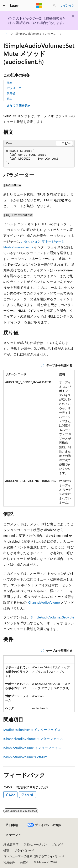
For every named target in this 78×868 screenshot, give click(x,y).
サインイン (67, 5)
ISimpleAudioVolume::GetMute (25, 757)
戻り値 (11, 93)
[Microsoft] (39, 6)
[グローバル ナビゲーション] (4, 6)
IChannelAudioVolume (44, 602)
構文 (10, 83)
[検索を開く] (54, 6)
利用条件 (9, 862)
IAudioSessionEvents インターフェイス (32, 730)
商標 (23, 862)
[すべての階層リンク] (7, 34)
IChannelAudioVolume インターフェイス (33, 739)
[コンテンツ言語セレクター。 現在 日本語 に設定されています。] (12, 825)
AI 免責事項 (11, 844)
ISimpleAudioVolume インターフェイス (37, 34)
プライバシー (23, 850)
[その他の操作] (71, 34)
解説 (10, 99)
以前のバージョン (35, 844)
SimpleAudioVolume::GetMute (52, 617)
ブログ (56, 844)
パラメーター (15, 88)
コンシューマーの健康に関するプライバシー (32, 856)
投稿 (6, 850)
